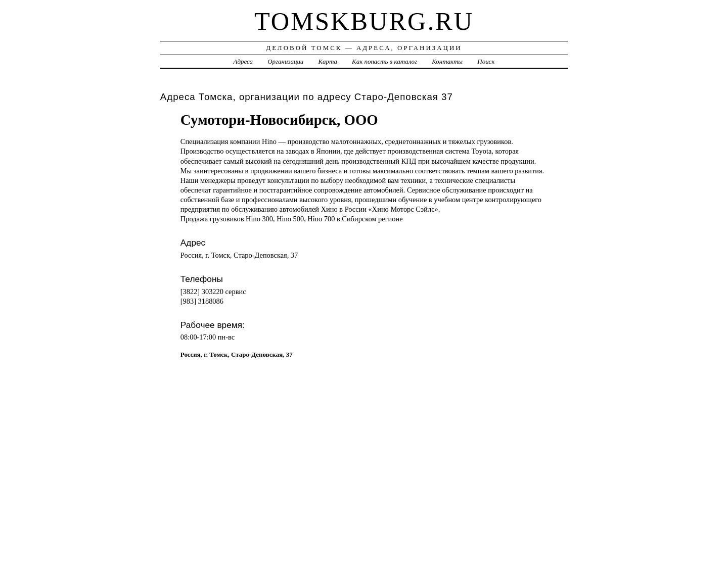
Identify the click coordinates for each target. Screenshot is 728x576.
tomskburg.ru (364, 21)
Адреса (243, 61)
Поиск (486, 61)
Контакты (447, 61)
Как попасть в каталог (384, 61)
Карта (328, 61)
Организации (285, 61)
